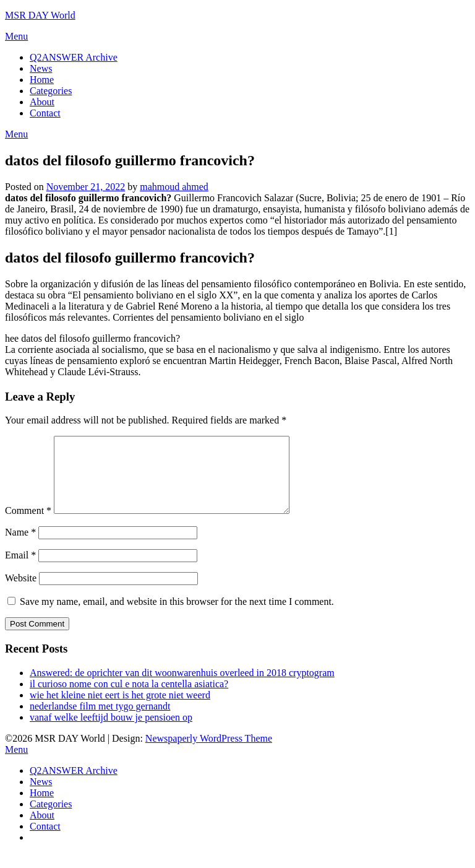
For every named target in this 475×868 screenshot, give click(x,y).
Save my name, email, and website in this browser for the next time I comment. (177, 616)
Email (20, 570)
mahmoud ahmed (174, 187)
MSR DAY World (40, 15)
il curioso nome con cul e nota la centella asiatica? (129, 699)
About (42, 102)
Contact (45, 113)
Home (42, 80)
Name (20, 547)
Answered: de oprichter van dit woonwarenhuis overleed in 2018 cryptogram (182, 688)
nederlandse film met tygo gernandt (100, 721)
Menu (16, 36)
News (41, 68)
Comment (28, 525)
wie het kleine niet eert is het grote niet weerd (120, 710)
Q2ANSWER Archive (74, 57)
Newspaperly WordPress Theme (209, 753)
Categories (51, 91)
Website (21, 593)
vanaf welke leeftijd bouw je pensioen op (111, 732)
